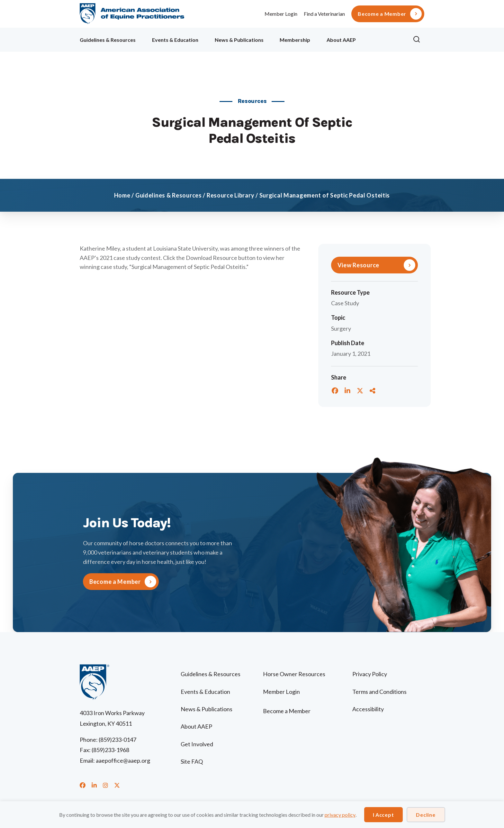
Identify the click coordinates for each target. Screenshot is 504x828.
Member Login (281, 14)
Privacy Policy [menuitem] (370, 674)
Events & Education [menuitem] (175, 40)
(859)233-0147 (117, 740)
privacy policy (340, 815)
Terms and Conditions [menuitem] (379, 692)
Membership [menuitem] (295, 40)
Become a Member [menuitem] (382, 14)
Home (122, 195)
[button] (419, 40)
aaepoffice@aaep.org (123, 760)
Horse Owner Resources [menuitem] (294, 674)
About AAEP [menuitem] (341, 40)
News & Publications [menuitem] (239, 40)
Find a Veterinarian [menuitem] (324, 14)
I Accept (383, 815)
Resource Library (231, 195)
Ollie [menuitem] (384, 39)
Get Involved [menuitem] (197, 744)
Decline (426, 815)
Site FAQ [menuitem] (192, 761)
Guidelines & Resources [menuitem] (108, 40)
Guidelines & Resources (169, 195)
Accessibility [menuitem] (368, 709)
